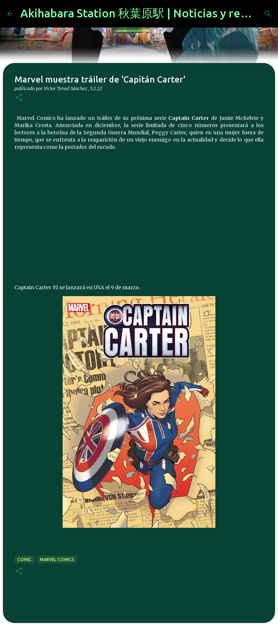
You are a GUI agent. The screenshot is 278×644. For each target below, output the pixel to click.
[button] (19, 98)
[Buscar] (268, 14)
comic (24, 559)
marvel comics (57, 559)
